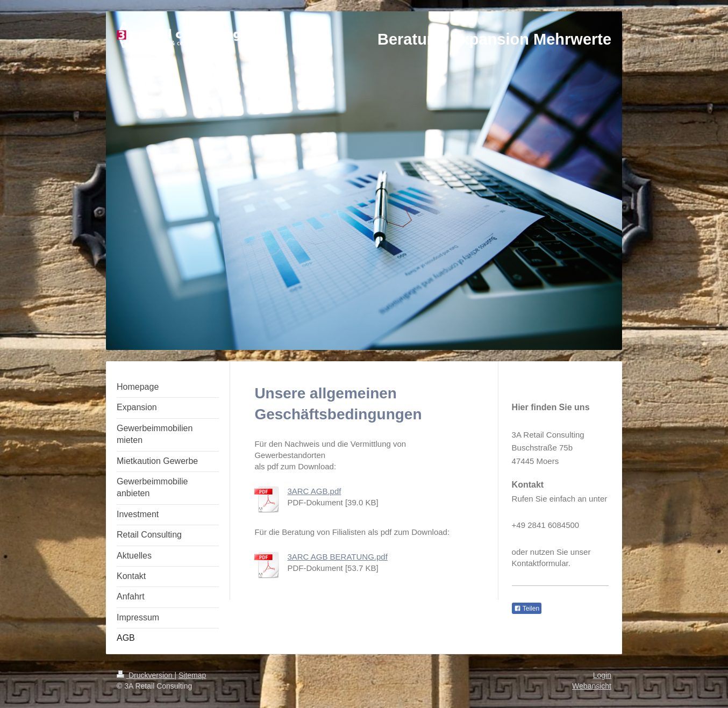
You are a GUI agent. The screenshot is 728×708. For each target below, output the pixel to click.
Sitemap (192, 675)
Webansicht (592, 686)
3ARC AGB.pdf (314, 491)
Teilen (527, 609)
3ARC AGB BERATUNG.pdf (337, 557)
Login (602, 675)
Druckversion (145, 675)
